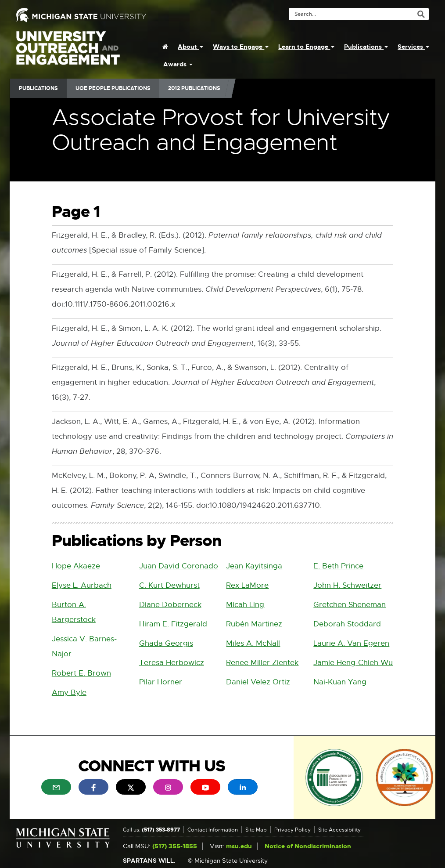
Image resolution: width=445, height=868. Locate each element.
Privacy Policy (292, 830)
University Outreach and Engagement (68, 53)
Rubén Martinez (254, 624)
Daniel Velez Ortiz (258, 682)
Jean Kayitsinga (254, 566)
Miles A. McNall (253, 643)
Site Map (256, 830)
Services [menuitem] (413, 47)
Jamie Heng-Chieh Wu (353, 663)
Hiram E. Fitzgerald (173, 624)
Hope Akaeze (76, 566)
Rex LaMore (247, 585)
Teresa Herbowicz (172, 663)
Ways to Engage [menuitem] (241, 47)
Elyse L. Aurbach (82, 585)
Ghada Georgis (166, 643)
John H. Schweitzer (347, 585)
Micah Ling (245, 605)
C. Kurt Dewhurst (169, 585)
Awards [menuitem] (178, 64)
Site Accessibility (339, 830)
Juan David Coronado (179, 566)
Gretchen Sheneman (350, 605)
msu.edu (239, 846)
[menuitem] (165, 47)
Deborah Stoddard (347, 624)
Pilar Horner (161, 682)
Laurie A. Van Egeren (351, 643)
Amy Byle (69, 693)
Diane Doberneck (170, 605)
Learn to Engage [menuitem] (306, 47)
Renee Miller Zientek (262, 663)
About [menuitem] (190, 47)
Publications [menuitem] (366, 47)
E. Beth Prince (338, 566)
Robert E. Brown (81, 673)
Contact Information (213, 830)
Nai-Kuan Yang (340, 682)
